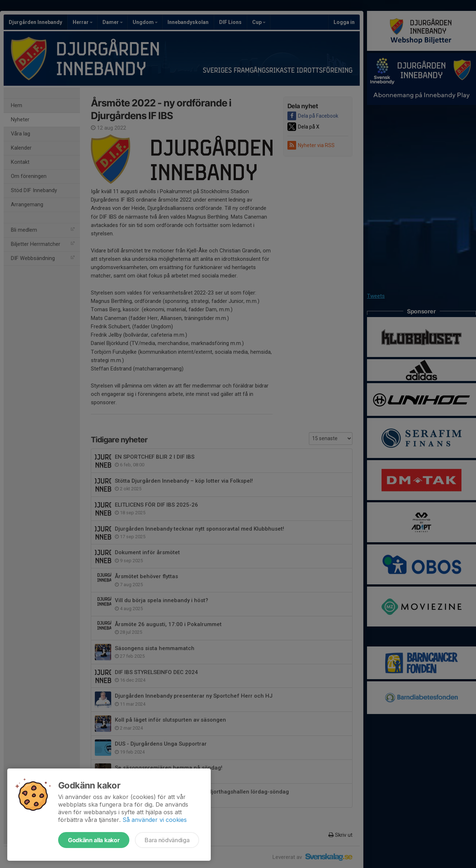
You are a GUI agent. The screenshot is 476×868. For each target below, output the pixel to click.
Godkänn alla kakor (94, 840)
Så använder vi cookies (155, 820)
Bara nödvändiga (167, 840)
